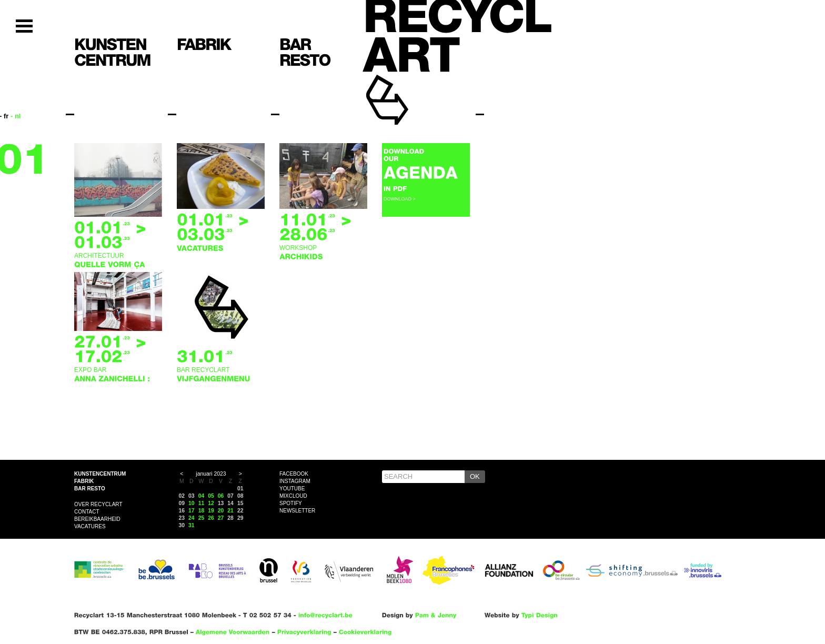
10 (192, 503)
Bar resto (90, 489)
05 (211, 496)
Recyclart (411, 83)
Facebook (294, 474)
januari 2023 (211, 474)
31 (192, 525)
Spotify (291, 503)
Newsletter (297, 511)
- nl (16, 116)
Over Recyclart (98, 504)
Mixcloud (293, 496)
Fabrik (84, 481)
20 (221, 511)
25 (202, 518)
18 (202, 511)
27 (221, 518)
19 (211, 511)
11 (202, 503)
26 (211, 518)
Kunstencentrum (100, 474)
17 (192, 511)
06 (221, 496)
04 (202, 496)
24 (192, 518)
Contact (87, 512)
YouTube (292, 489)
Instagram (295, 481)
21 (230, 511)
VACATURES (90, 526)
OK (475, 476)
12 (211, 503)
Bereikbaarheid (97, 519)
